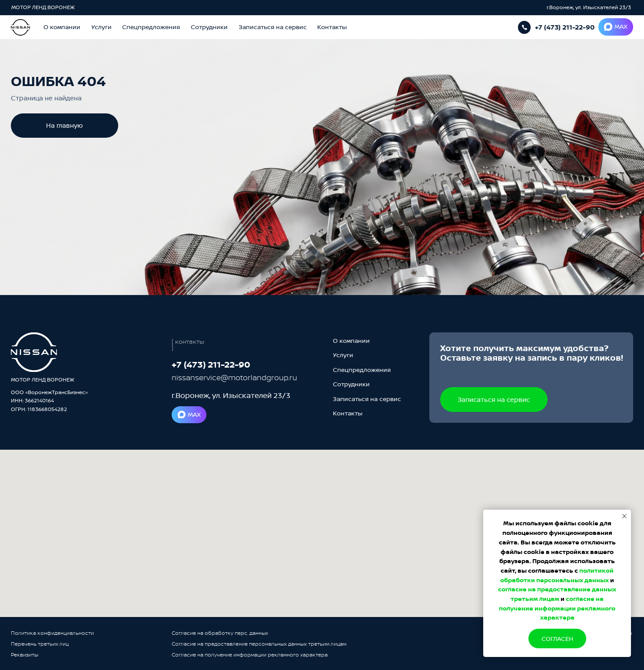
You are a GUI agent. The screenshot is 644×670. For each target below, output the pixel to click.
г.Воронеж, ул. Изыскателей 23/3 (589, 7)
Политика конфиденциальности (52, 633)
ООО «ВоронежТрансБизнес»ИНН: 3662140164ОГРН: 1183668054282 (49, 401)
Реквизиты (25, 655)
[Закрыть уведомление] (624, 516)
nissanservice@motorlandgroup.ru (234, 378)
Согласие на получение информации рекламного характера (250, 655)
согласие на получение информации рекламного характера (557, 608)
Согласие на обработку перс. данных (220, 633)
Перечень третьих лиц (40, 644)
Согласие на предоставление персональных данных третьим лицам (259, 644)
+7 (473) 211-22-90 (565, 27)
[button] (273, 27)
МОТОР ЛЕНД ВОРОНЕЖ (44, 7)
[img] (34, 352)
